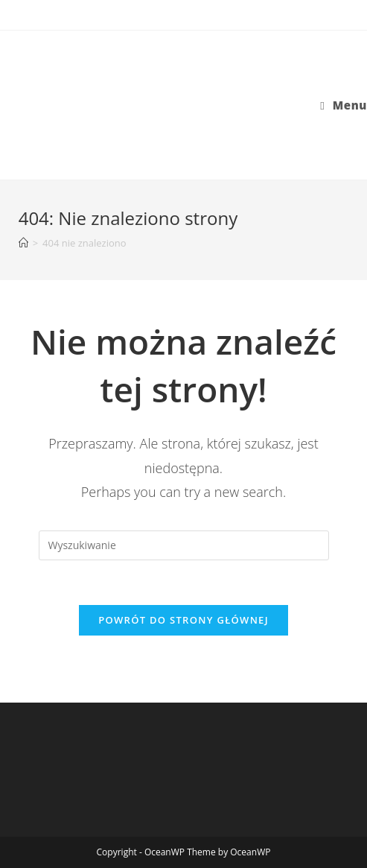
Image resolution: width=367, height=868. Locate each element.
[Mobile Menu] (344, 105)
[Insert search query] (184, 545)
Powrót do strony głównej (183, 620)
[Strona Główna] (23, 243)
